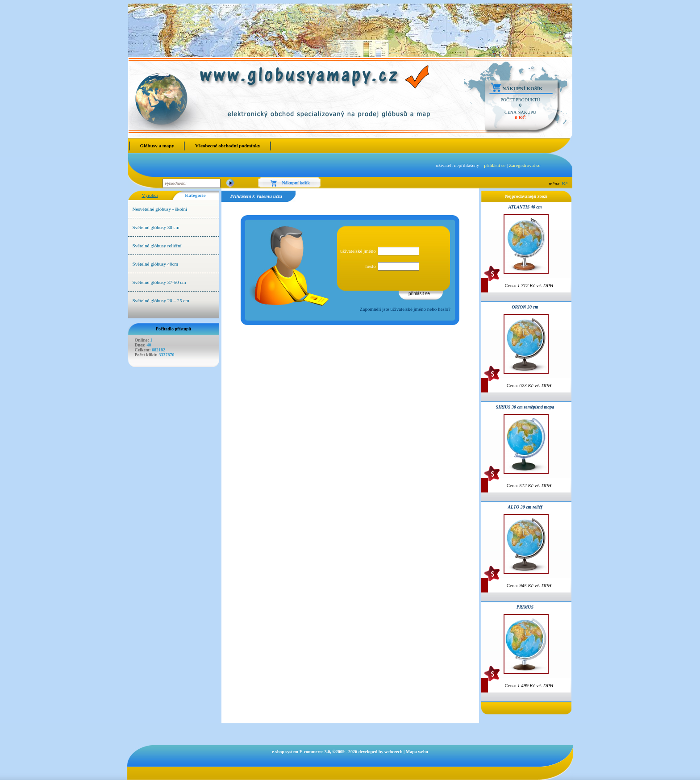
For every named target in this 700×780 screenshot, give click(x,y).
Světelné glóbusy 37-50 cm (159, 282)
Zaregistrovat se (525, 165)
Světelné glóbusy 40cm (156, 264)
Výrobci (150, 195)
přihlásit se (495, 165)
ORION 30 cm (525, 307)
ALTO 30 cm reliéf (525, 507)
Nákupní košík (523, 88)
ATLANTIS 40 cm (525, 207)
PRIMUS (525, 607)
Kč (565, 184)
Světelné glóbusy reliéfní (157, 246)
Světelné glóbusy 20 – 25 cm (161, 300)
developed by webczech (381, 752)
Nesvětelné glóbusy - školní (160, 209)
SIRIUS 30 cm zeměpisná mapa (525, 407)
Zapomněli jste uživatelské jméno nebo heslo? (405, 309)
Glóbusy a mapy (157, 146)
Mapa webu (417, 752)
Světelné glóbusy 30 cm (156, 227)
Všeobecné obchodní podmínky (228, 146)
